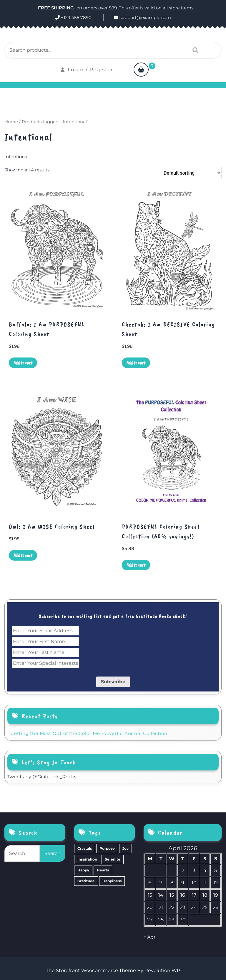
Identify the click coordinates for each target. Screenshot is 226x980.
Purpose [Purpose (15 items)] (107, 848)
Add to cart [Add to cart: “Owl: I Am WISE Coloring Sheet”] (23, 555)
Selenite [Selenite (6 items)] (113, 859)
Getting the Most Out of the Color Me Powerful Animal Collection (89, 733)
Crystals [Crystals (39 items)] (85, 848)
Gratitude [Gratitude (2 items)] (86, 881)
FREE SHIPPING (56, 8)
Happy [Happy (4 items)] (83, 870)
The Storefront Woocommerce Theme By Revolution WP (113, 970)
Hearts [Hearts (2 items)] (103, 870)
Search (194, 50)
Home (11, 122)
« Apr (149, 937)
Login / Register (87, 70)
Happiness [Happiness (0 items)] (112, 881)
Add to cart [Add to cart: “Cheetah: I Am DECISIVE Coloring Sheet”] (136, 363)
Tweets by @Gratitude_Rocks (42, 777)
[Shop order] (191, 173)
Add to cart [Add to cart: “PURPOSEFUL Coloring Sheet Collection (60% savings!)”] (136, 565)
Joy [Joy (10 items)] (126, 848)
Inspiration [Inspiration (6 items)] (87, 859)
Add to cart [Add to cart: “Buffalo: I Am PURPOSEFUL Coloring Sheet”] (23, 363)
